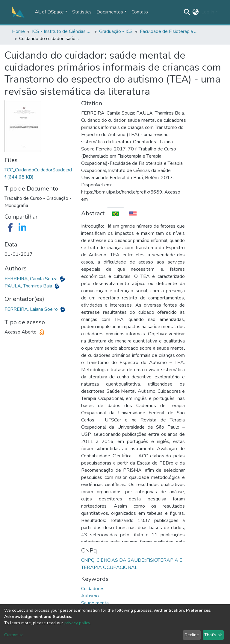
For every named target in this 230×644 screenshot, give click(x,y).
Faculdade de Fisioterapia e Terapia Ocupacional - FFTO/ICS (170, 31)
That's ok (213, 635)
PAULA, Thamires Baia (29, 286)
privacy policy (77, 623)
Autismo (90, 596)
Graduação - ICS (116, 31)
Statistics (82, 12)
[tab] (116, 214)
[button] (196, 12)
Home (18, 31)
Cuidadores (93, 589)
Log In (208, 12)
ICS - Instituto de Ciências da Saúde (62, 31)
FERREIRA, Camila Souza (32, 279)
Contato (140, 12)
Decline (192, 635)
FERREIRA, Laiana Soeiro (32, 309)
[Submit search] (187, 12)
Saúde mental (96, 603)
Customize (14, 635)
